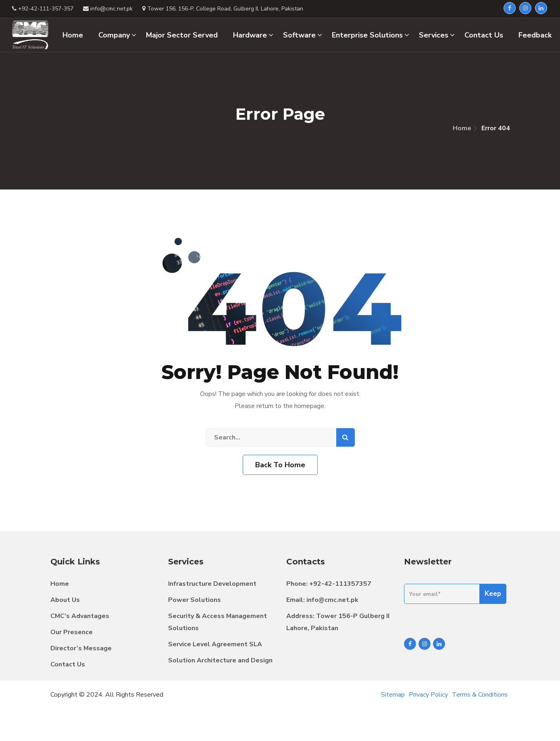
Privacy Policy (428, 695)
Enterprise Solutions (371, 35)
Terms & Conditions (480, 695)
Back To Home (280, 465)
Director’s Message (81, 648)
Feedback (535, 35)
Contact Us (68, 664)
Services (437, 35)
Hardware (253, 35)
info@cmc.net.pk (332, 600)
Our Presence (72, 632)
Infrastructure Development (212, 584)
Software (303, 35)
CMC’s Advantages (80, 616)
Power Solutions (195, 600)
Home (462, 128)
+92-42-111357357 (340, 584)
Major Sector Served (182, 35)
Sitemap (393, 695)
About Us (65, 600)
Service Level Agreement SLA (215, 644)
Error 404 (496, 128)
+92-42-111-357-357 (43, 9)
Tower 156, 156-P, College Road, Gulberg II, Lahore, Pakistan (223, 9)
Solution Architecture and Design (220, 660)
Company (117, 35)
